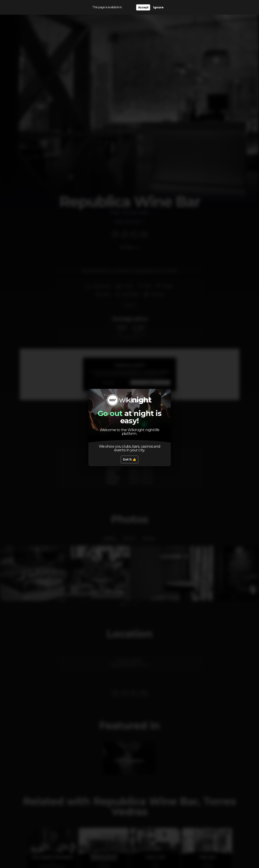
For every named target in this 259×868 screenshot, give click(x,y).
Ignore (158, 7)
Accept (143, 7)
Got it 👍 (129, 459)
